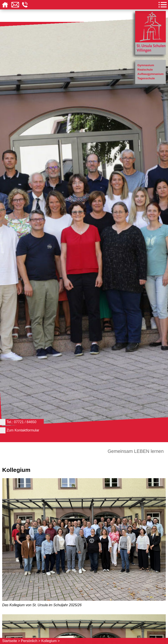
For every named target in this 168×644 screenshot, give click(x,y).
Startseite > (11, 641)
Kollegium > (51, 641)
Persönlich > (31, 641)
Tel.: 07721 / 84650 (21, 422)
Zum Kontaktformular (23, 430)
